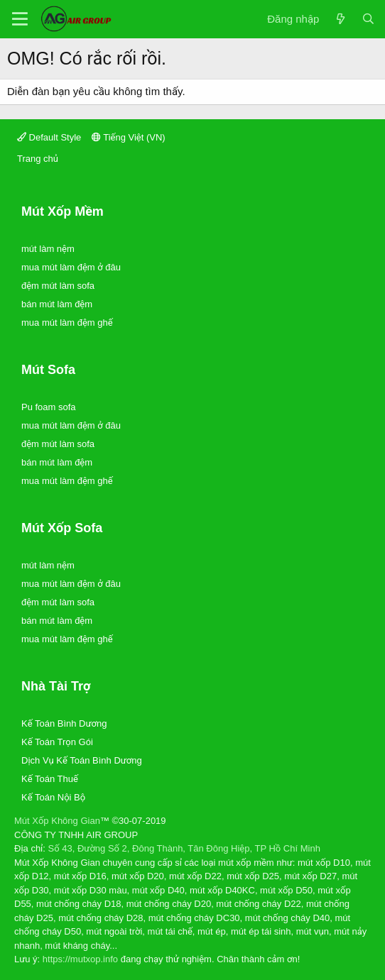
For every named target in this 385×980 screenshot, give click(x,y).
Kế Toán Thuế (50, 779)
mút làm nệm (48, 249)
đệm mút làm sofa (58, 286)
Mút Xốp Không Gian (57, 821)
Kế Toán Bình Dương (64, 723)
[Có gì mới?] (340, 20)
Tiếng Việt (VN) (129, 137)
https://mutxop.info (80, 959)
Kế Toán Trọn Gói (57, 742)
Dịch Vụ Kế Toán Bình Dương (82, 760)
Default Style (49, 137)
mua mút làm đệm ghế (67, 323)
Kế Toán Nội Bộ (53, 797)
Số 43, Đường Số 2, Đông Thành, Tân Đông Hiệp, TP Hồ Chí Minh (184, 848)
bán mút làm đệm (57, 304)
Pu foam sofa (49, 407)
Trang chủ (38, 159)
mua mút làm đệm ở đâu (71, 267)
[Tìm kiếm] (368, 20)
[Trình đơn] (20, 19)
